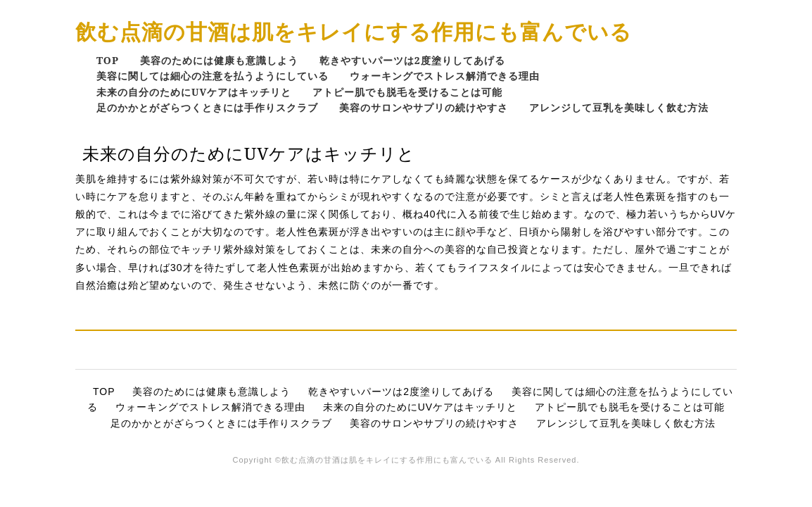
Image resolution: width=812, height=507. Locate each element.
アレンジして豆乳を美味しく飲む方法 (619, 107)
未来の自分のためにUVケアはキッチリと (194, 92)
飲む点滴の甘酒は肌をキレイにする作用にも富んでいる (354, 31)
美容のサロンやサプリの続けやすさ (424, 107)
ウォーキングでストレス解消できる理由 (445, 76)
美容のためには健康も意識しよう (219, 60)
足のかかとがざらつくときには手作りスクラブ (207, 107)
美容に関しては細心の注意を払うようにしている (212, 76)
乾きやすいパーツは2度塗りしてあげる (412, 60)
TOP (108, 60)
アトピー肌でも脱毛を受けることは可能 (407, 92)
